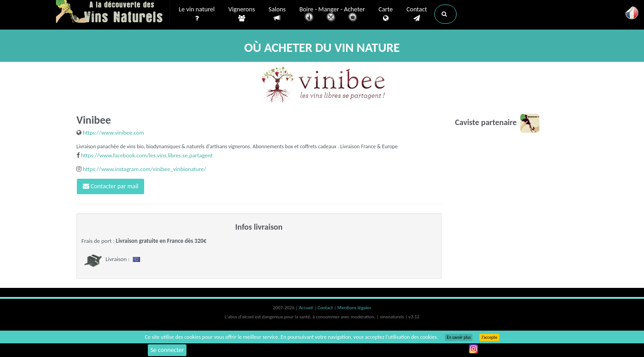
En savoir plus (459, 337)
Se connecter (167, 350)
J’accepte (489, 337)
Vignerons (242, 14)
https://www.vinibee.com (113, 133)
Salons (277, 14)
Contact (417, 14)
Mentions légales (354, 308)
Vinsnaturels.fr (113, 12)
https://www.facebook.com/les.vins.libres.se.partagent (147, 155)
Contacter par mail (111, 186)
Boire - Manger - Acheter (332, 15)
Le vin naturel (197, 14)
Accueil (307, 308)
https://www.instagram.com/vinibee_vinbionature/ (144, 169)
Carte (385, 14)
